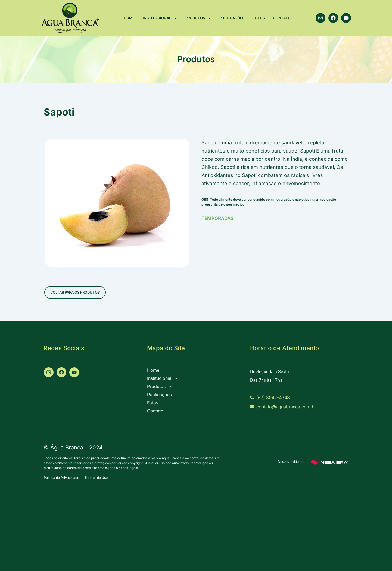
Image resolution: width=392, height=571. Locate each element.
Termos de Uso (96, 478)
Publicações (232, 18)
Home (129, 18)
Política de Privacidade (61, 478)
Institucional (160, 18)
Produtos (198, 18)
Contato (282, 18)
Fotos (259, 18)
